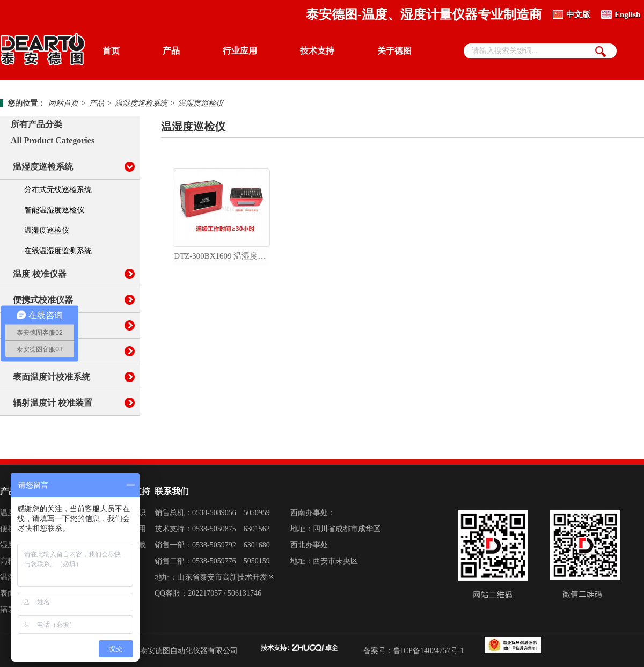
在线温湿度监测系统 (58, 251)
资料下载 (131, 545)
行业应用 (240, 51)
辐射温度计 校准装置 (53, 403)
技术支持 (317, 51)
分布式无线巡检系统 (58, 190)
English (627, 14)
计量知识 (131, 513)
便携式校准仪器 (43, 300)
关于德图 (394, 51)
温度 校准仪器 (40, 274)
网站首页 (63, 103)
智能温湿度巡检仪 (54, 210)
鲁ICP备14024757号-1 (429, 651)
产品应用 (131, 529)
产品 (171, 51)
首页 (111, 51)
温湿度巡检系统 (141, 103)
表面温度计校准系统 (52, 377)
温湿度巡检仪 (201, 103)
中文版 (578, 14)
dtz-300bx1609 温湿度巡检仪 (222, 256)
